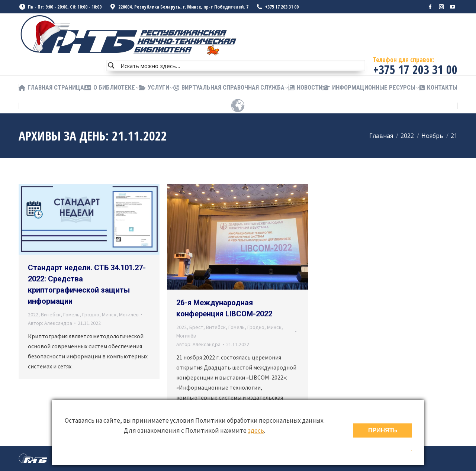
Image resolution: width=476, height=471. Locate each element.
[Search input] (241, 65)
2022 (33, 314)
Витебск (51, 314)
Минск (109, 314)
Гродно (91, 314)
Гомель (71, 314)
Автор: (50, 323)
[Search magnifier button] (111, 65)
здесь (256, 430)
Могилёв (129, 314)
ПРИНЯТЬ (383, 430)
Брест (196, 327)
